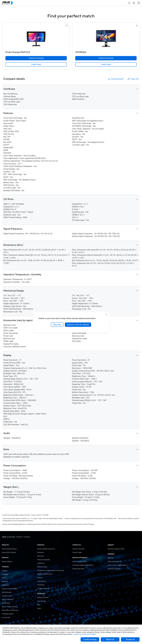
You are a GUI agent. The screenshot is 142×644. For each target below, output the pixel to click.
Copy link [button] (133, 79)
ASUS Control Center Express (117, 565)
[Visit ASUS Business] (9, 537)
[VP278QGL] (106, 52)
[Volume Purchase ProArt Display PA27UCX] (36, 58)
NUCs (4, 578)
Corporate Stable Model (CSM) (83, 565)
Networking (6, 603)
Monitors (5, 581)
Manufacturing (42, 567)
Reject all (110, 639)
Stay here (57, 325)
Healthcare (41, 563)
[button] (129, 3)
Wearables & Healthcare (10, 610)
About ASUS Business (9, 549)
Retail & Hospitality (44, 560)
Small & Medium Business (46, 549)
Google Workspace (44, 588)
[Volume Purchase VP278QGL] (106, 58)
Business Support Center (116, 549)
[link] (36, 64)
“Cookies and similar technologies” (85, 634)
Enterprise (41, 552)
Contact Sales (77, 552)
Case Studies (42, 601)
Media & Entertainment (45, 574)
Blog (39, 605)
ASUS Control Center (115, 562)
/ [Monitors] (19, 537)
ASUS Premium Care (79, 562)
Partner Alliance (7, 562)
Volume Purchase (78, 549)
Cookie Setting (90, 639)
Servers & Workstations (10, 589)
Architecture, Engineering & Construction (51, 570)
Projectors (5, 585)
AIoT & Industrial (8, 599)
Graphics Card (7, 596)
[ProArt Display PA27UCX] (36, 52)
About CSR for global (9, 552)
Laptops (5, 571)
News (39, 608)
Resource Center (43, 598)
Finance (40, 578)
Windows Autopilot (114, 569)
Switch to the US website (78, 325)
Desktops (5, 574)
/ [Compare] (26, 537)
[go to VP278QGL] (106, 39)
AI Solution (41, 585)
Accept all (130, 639)
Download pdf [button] (115, 79)
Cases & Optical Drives (10, 607)
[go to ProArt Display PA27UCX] (36, 39)
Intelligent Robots (8, 614)
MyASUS (111, 558)
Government (41, 581)
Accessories (6, 617)
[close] (106, 315)
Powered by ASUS (78, 569)
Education (41, 556)
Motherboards (7, 592)
